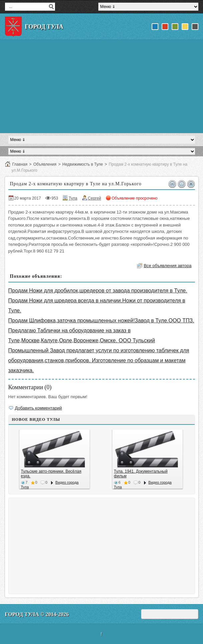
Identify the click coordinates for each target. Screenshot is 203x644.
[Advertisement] (102, 86)
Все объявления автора (167, 266)
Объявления (45, 164)
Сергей (95, 198)
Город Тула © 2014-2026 (37, 614)
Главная (20, 164)
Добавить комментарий (38, 408)
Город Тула (44, 27)
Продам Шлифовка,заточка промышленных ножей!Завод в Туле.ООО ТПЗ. (101, 321)
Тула (73, 198)
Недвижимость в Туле (83, 164)
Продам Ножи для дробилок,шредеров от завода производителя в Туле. (98, 291)
